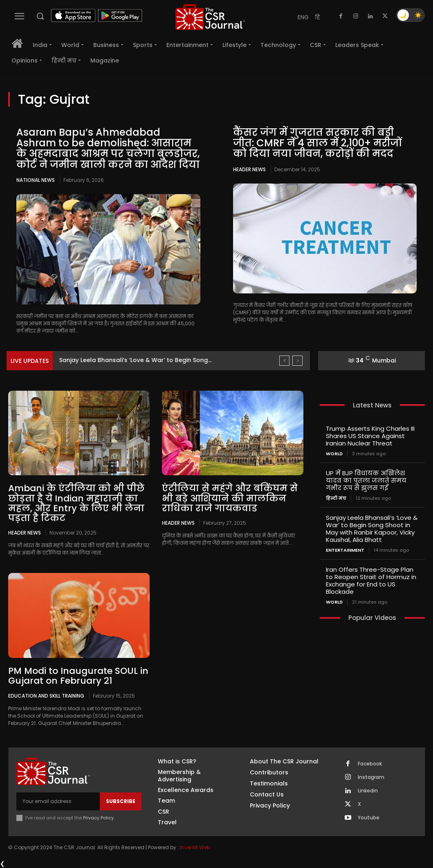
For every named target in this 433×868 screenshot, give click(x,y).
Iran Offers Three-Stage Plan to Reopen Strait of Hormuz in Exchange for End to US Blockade (371, 581)
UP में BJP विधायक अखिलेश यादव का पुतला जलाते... (128, 360)
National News (36, 180)
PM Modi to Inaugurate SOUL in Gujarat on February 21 (78, 676)
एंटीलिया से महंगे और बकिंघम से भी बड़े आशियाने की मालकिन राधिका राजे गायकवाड (230, 498)
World (334, 454)
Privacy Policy (98, 818)
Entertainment (345, 550)
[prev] (284, 361)
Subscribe (121, 801)
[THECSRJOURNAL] (210, 17)
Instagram (371, 777)
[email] (58, 801)
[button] (40, 16)
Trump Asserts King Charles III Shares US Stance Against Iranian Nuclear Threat (370, 436)
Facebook (370, 764)
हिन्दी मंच (336, 498)
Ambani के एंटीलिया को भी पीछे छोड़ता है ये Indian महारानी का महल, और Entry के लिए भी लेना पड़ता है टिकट (76, 503)
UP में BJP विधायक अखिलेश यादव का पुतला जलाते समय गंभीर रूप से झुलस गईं (366, 480)
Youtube (369, 818)
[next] (297, 361)
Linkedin (368, 791)
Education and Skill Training (46, 696)
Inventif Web (195, 847)
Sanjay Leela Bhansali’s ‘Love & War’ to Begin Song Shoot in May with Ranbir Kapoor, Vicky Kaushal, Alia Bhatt (372, 529)
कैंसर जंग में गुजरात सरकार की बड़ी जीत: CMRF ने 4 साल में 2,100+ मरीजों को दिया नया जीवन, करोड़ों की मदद (317, 143)
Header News (249, 169)
